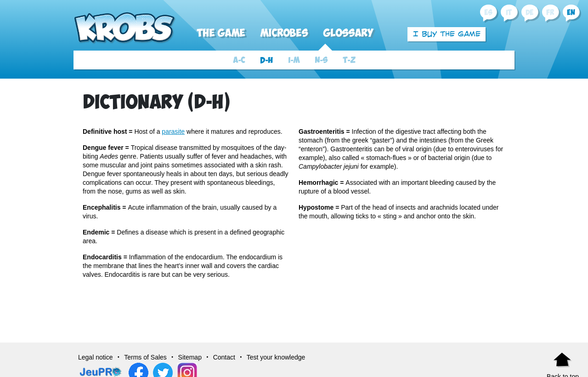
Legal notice (96, 357)
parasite (173, 131)
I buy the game (447, 34)
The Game (221, 33)
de (529, 13)
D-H (266, 60)
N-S (321, 60)
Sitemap (190, 357)
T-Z (349, 60)
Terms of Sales (145, 357)
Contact (224, 357)
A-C (239, 60)
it (509, 13)
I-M (294, 60)
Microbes (284, 33)
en (571, 13)
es (488, 13)
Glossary (348, 33)
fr (550, 13)
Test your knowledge (276, 357)
